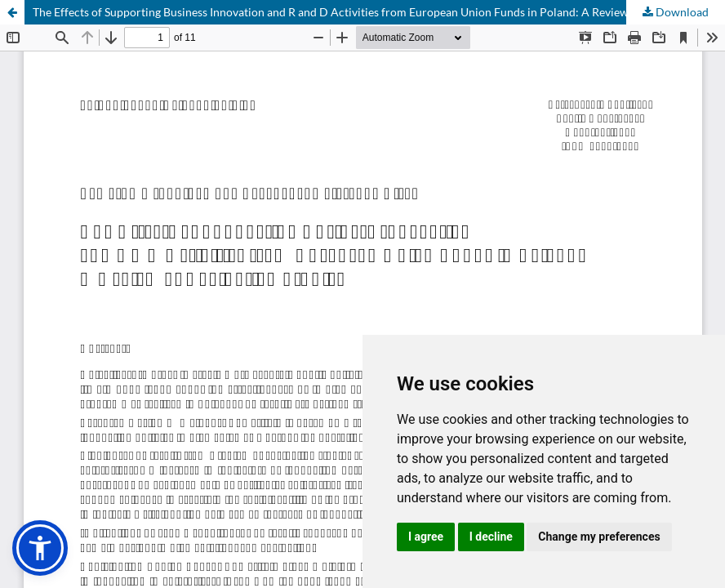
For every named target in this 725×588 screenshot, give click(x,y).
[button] (40, 548)
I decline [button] (491, 537)
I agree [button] (426, 537)
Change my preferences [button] (599, 537)
